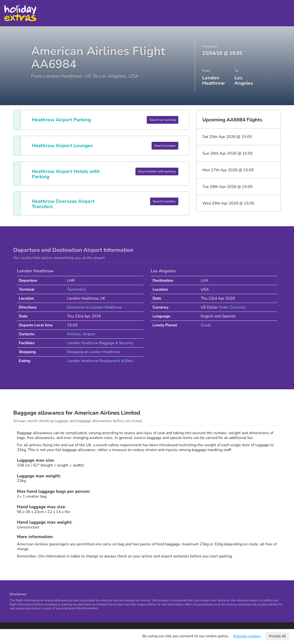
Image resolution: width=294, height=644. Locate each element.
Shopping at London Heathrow (94, 352)
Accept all (277, 636)
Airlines (74, 334)
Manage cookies (247, 636)
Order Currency (232, 307)
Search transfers (164, 201)
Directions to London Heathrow (94, 307)
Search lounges (165, 146)
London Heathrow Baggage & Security (100, 343)
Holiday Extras (20, 13)
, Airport (88, 334)
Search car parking (163, 120)
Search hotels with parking (157, 171)
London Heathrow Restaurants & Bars (100, 361)
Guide (206, 325)
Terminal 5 (76, 289)
